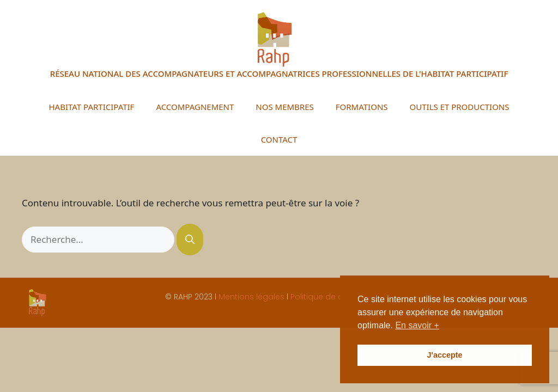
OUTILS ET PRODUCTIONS (460, 107)
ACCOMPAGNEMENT (195, 107)
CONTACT (279, 139)
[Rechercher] (190, 240)
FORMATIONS (362, 107)
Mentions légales (251, 297)
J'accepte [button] (444, 355)
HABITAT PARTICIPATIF (91, 107)
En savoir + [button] (417, 325)
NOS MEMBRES (284, 107)
